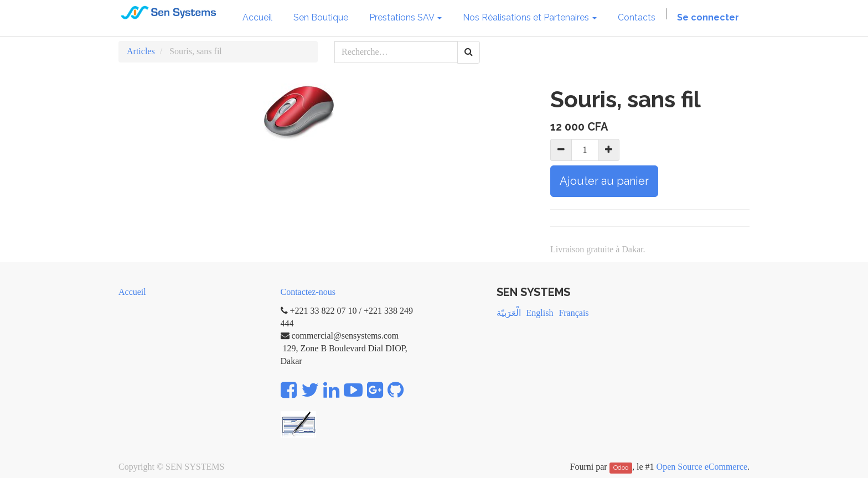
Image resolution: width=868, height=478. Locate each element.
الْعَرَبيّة (509, 313)
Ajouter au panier (604, 181)
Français (573, 313)
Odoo (621, 467)
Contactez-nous (308, 292)
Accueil (132, 292)
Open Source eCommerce (702, 467)
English (540, 313)
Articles (141, 51)
